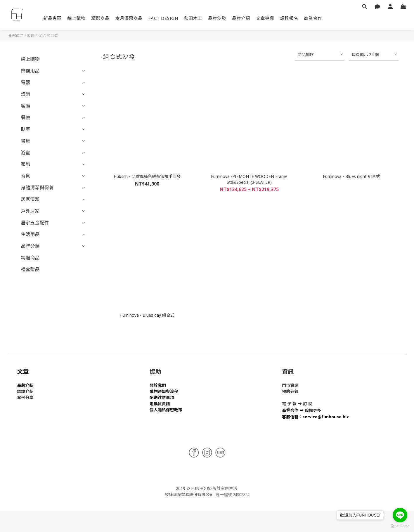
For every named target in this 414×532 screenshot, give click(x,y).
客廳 (31, 36)
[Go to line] (400, 515)
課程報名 (289, 18)
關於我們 (158, 385)
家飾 (26, 164)
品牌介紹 (241, 18)
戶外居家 (30, 211)
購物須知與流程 (164, 391)
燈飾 (26, 94)
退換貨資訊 (160, 404)
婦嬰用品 (30, 71)
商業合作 (313, 18)
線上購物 (77, 18)
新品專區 (53, 18)
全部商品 (16, 36)
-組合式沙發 (48, 36)
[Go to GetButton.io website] (400, 526)
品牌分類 (30, 246)
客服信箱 (290, 417)
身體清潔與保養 (37, 188)
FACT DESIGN (163, 18)
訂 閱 (308, 404)
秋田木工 (193, 18)
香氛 (26, 176)
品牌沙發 (217, 18)
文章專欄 (265, 18)
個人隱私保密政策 (166, 410)
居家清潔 (30, 199)
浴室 (26, 153)
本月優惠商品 (129, 18)
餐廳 (26, 117)
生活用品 (30, 234)
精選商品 (101, 18)
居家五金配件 (35, 223)
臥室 (26, 129)
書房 (26, 141)
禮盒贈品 (30, 269)
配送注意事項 (162, 397)
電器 (26, 82)
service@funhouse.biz (326, 417)
